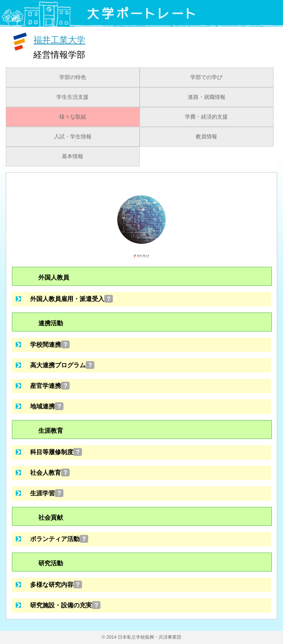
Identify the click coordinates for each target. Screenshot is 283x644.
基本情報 (73, 156)
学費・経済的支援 (206, 117)
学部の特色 (73, 77)
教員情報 (206, 137)
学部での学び (206, 77)
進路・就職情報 (207, 97)
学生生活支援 (73, 97)
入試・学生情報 (73, 137)
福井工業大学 (59, 40)
